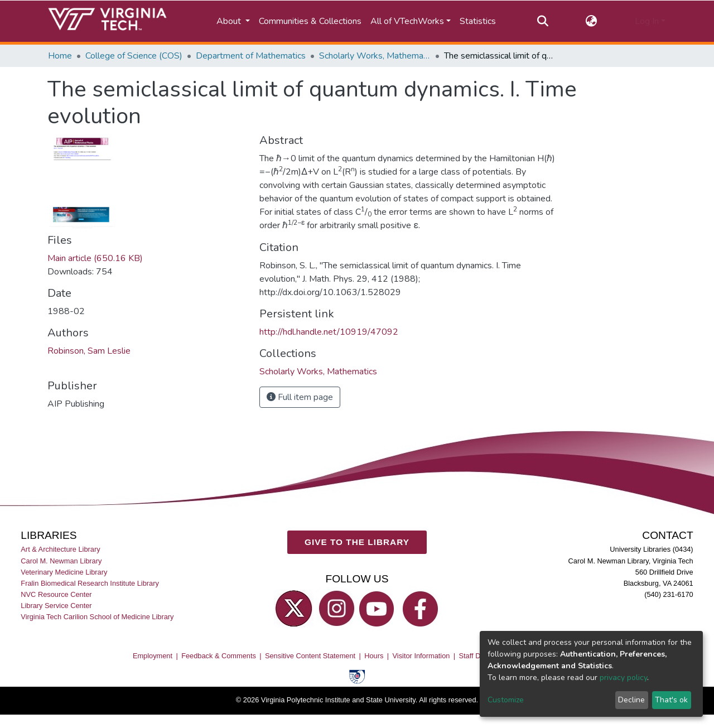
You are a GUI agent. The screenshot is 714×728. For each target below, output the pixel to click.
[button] (592, 21)
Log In (647, 21)
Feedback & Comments (219, 656)
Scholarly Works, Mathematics (375, 56)
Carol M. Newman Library (61, 561)
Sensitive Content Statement (310, 656)
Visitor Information (421, 656)
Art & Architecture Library (60, 550)
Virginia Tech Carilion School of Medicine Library (97, 617)
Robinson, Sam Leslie (89, 351)
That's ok (671, 700)
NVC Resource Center (56, 594)
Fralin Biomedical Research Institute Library (90, 583)
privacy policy (623, 678)
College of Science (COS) (134, 56)
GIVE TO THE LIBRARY (357, 542)
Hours (374, 656)
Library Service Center (56, 606)
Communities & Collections (310, 21)
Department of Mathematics (251, 56)
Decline (631, 700)
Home (60, 56)
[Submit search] (542, 21)
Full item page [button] (300, 397)
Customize (506, 700)
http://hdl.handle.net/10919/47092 (329, 332)
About (230, 21)
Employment (153, 656)
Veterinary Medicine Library (64, 572)
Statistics (478, 21)
